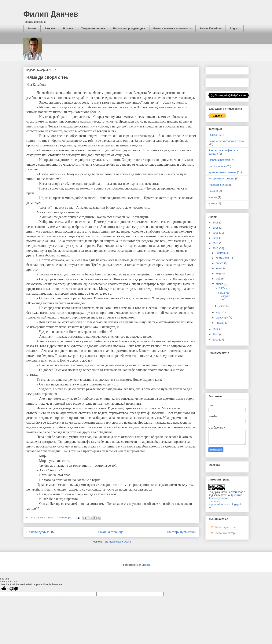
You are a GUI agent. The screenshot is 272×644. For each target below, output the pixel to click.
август (220, 263)
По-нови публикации (40, 532)
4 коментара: (65, 518)
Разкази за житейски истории (226, 141)
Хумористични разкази (222, 172)
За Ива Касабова (211, 28)
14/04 (223, 288)
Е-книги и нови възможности (173, 28)
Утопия (213, 197)
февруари (222, 318)
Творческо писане (93, 28)
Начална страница (111, 532)
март (219, 312)
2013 (216, 248)
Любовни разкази (219, 160)
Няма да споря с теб (47, 77)
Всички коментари (223, 533)
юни (219, 274)
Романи (68, 28)
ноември (221, 253)
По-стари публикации (182, 532)
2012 (216, 329)
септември (223, 258)
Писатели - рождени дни (129, 28)
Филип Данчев (51, 14)
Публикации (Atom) (120, 542)
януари (220, 323)
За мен (32, 28)
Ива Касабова (217, 166)
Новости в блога (219, 185)
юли (219, 268)
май (218, 279)
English (235, 28)
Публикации (220, 527)
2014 (216, 243)
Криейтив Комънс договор (225, 497)
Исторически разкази (221, 178)
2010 (216, 340)
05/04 (223, 306)
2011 (216, 334)
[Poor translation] (14, 589)
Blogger (146, 565)
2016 (216, 233)
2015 (216, 238)
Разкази (50, 28)
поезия (213, 203)
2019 (216, 223)
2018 (216, 228)
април (220, 284)
